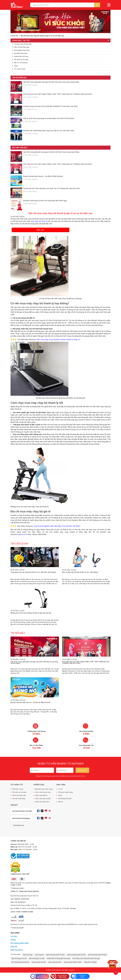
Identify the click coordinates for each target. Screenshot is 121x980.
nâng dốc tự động (90, 962)
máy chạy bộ (39, 955)
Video (15, 66)
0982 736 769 (23, 850)
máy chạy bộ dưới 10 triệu (73, 962)
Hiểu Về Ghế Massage (21, 47)
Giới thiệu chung (18, 789)
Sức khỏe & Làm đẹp (20, 60)
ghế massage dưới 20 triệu (76, 955)
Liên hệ (60, 802)
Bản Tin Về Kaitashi (20, 63)
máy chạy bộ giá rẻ (55, 962)
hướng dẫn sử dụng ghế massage (59, 958)
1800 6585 (21, 844)
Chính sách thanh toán (43, 792)
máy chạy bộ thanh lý (39, 221)
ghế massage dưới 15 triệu (55, 955)
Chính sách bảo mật (19, 795)
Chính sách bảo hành (42, 802)
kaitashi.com (22, 534)
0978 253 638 (23, 847)
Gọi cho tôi (82, 770)
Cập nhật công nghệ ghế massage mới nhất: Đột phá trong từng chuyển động (34, 662)
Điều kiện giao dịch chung (44, 789)
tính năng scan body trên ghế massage (86, 958)
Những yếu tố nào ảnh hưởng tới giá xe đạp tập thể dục (31, 613)
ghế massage (28, 955)
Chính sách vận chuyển (43, 799)
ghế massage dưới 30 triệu (97, 955)
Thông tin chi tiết (18, 888)
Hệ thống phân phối (65, 799)
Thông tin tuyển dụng (65, 792)
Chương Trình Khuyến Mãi (22, 44)
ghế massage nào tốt (19, 958)
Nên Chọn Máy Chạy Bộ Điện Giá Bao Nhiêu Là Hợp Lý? (59, 339)
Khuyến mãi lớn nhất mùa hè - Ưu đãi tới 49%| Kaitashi (31, 702)
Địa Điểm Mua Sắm (20, 53)
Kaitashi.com (19, 825)
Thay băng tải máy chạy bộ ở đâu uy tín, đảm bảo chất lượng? (33, 572)
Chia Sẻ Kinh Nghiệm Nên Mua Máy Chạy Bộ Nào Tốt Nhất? (57, 526)
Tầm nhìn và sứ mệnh (19, 792)
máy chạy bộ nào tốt (39, 962)
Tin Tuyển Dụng (19, 69)
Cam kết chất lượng (19, 799)
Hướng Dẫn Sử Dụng (20, 56)
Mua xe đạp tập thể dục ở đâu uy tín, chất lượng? (80, 572)
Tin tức (60, 789)
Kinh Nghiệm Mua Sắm (21, 50)
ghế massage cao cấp (37, 958)
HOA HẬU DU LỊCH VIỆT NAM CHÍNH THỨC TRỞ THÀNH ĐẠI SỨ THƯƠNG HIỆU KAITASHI (86, 662)
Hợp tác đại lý (17, 950)
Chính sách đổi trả (41, 795)
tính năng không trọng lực (20, 962)
